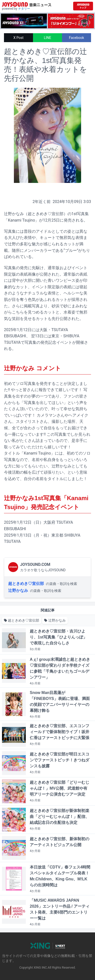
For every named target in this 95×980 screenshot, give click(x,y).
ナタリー (24, 9)
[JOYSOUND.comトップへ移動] (83, 6)
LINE (47, 38)
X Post (18, 38)
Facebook (77, 38)
